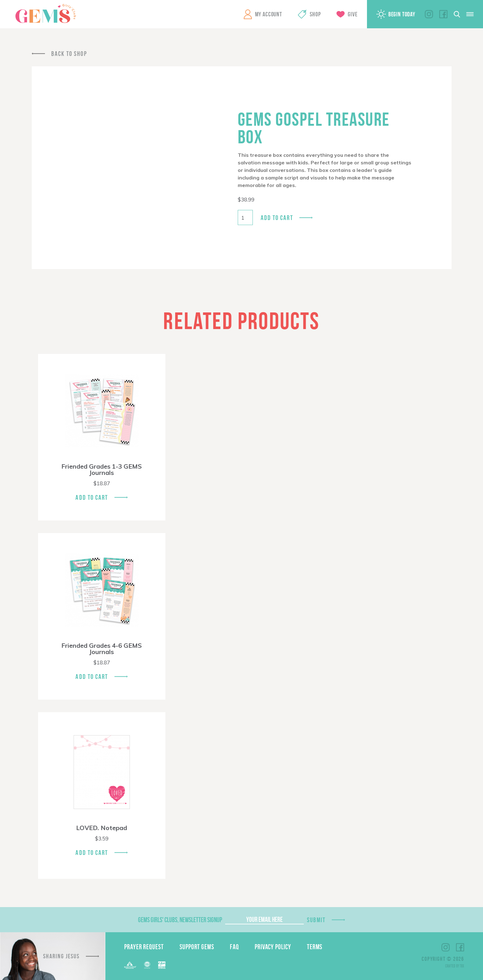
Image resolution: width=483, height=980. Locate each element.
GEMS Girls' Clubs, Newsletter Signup (180, 920)
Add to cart (277, 218)
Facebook (443, 14)
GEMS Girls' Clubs (46, 14)
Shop (315, 14)
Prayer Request (144, 947)
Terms (315, 947)
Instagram (429, 14)
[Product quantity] (245, 217)
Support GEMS (197, 947)
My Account (269, 14)
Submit (316, 920)
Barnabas (130, 965)
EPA (162, 965)
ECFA (147, 965)
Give (353, 14)
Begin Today (402, 14)
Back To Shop (69, 54)
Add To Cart (92, 497)
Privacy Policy (273, 947)
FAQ (234, 947)
